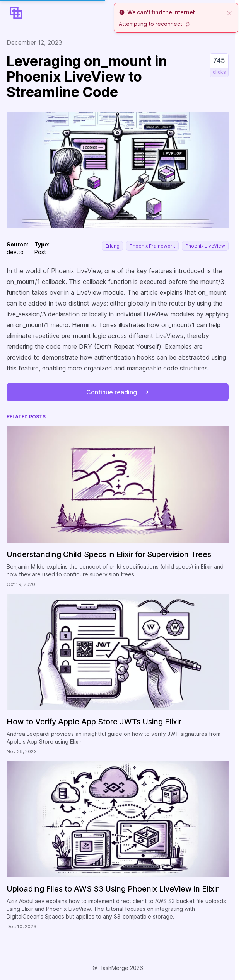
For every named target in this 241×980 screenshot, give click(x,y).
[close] (229, 12)
